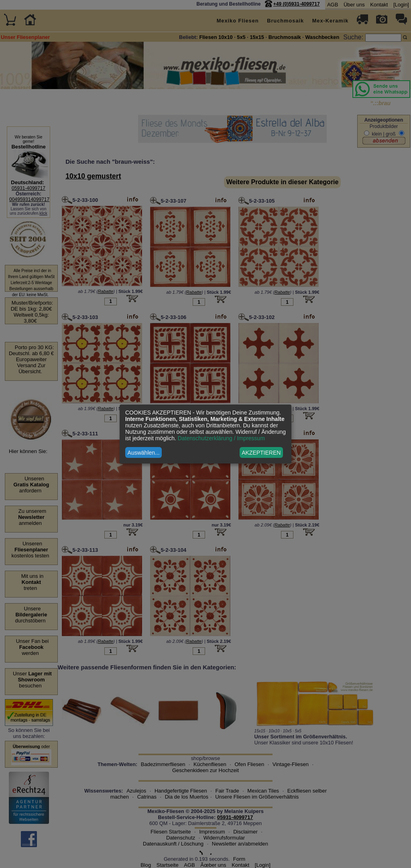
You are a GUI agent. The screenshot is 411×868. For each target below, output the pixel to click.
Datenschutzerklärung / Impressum (221, 438)
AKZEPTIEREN (261, 453)
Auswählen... (144, 453)
